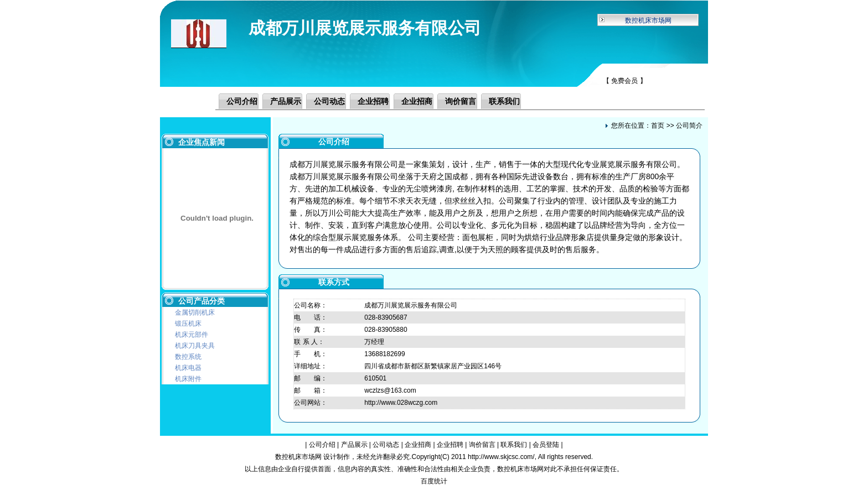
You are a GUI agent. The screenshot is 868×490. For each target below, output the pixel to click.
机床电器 (188, 368)
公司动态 (329, 101)
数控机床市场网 (648, 20)
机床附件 (188, 379)
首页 (658, 126)
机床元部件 (192, 335)
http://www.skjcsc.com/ (501, 457)
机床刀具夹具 (195, 346)
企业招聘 (373, 101)
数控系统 (188, 357)
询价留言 (461, 101)
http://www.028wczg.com (401, 403)
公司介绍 (242, 101)
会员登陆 (546, 445)
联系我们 (504, 101)
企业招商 (417, 101)
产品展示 (286, 101)
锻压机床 (188, 324)
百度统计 (434, 481)
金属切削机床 (195, 312)
